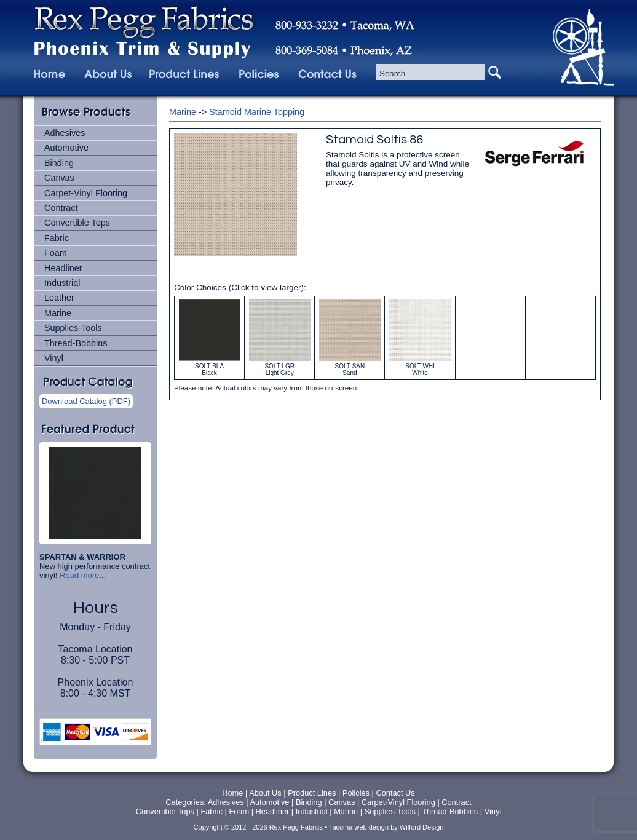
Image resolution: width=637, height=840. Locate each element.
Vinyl (54, 358)
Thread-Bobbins (76, 343)
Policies (357, 793)
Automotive (66, 148)
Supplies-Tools (73, 328)
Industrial (62, 283)
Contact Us (395, 793)
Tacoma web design (359, 827)
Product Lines (312, 793)
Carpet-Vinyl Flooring (86, 193)
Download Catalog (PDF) (86, 401)
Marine (58, 313)
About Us (265, 793)
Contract (61, 208)
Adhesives (65, 133)
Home (232, 793)
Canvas (59, 178)
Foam (56, 253)
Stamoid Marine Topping (257, 112)
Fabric (57, 238)
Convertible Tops (77, 223)
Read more (79, 575)
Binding (59, 163)
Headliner (63, 268)
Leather (59, 298)
